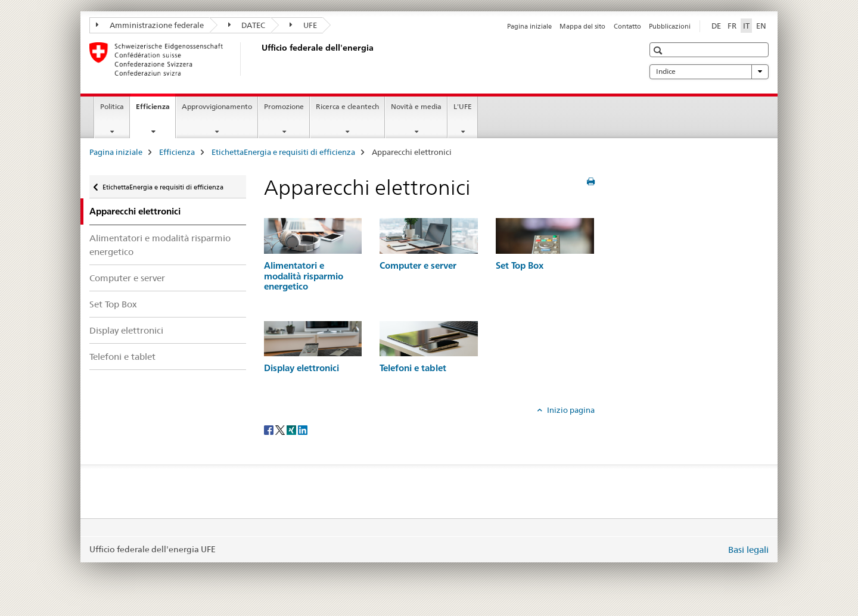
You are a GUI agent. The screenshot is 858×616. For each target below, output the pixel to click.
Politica (112, 106)
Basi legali (748, 550)
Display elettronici (126, 330)
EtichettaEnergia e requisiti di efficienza (283, 152)
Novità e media (416, 106)
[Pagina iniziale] (259, 59)
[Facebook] (270, 430)
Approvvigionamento (217, 106)
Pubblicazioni (670, 26)
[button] (659, 50)
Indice (709, 71)
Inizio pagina (570, 410)
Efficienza (156, 110)
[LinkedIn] (303, 430)
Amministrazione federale (150, 25)
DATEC (247, 25)
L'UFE (463, 106)
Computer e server (127, 278)
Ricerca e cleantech (347, 106)
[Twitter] (281, 430)
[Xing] (292, 430)
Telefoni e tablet (122, 357)
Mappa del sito (582, 26)
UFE (303, 25)
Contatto (627, 26)
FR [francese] (732, 26)
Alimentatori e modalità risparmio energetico (160, 245)
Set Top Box (113, 304)
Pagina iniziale (529, 26)
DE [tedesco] (716, 26)
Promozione (284, 106)
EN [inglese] (761, 26)
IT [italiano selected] (746, 26)
